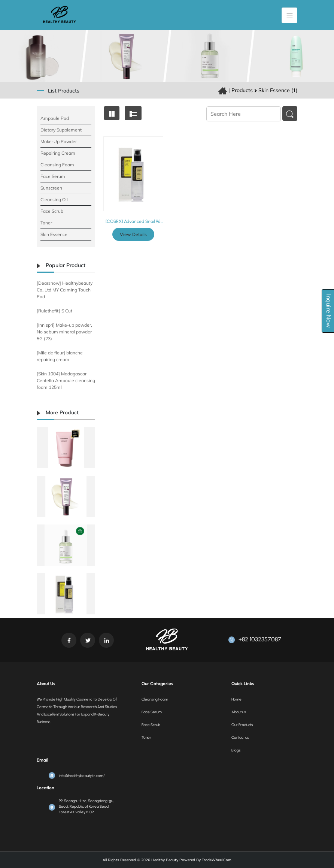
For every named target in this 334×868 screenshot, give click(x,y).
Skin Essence (54, 234)
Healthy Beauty (164, 860)
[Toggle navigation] (289, 15)
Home (236, 699)
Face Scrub (52, 211)
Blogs (236, 750)
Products (242, 90)
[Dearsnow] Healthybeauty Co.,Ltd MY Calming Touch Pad (65, 290)
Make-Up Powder (59, 141)
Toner (46, 223)
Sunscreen (51, 188)
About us (239, 712)
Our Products (242, 725)
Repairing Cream (58, 153)
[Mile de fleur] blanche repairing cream (60, 356)
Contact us (240, 737)
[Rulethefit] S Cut (54, 311)
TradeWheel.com (217, 860)
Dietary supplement (61, 130)
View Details (133, 234)
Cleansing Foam (57, 165)
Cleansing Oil (54, 199)
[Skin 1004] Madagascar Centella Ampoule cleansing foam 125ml (66, 380)
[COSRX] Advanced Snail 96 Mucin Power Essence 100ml (133, 221)
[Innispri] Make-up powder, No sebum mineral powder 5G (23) (64, 332)
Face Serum (53, 176)
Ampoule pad (55, 118)
